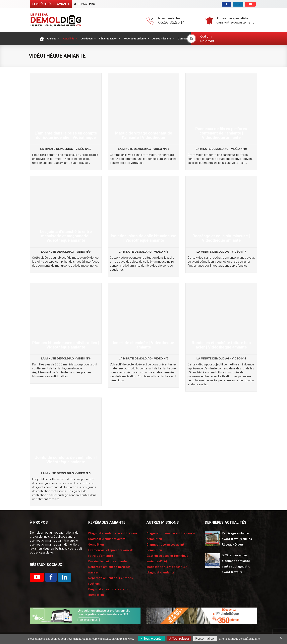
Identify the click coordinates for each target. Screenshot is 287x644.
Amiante (53, 39)
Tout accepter (151, 639)
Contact (182, 39)
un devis (207, 41)
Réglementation (110, 39)
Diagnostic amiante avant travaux (113, 533)
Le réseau (88, 39)
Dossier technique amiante (108, 561)
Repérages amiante (137, 39)
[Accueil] (42, 39)
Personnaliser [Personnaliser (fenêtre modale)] (205, 639)
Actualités (70, 39)
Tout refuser (179, 639)
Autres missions (164, 39)
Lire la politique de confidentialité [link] (239, 639)
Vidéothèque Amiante (53, 4)
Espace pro (86, 4)
